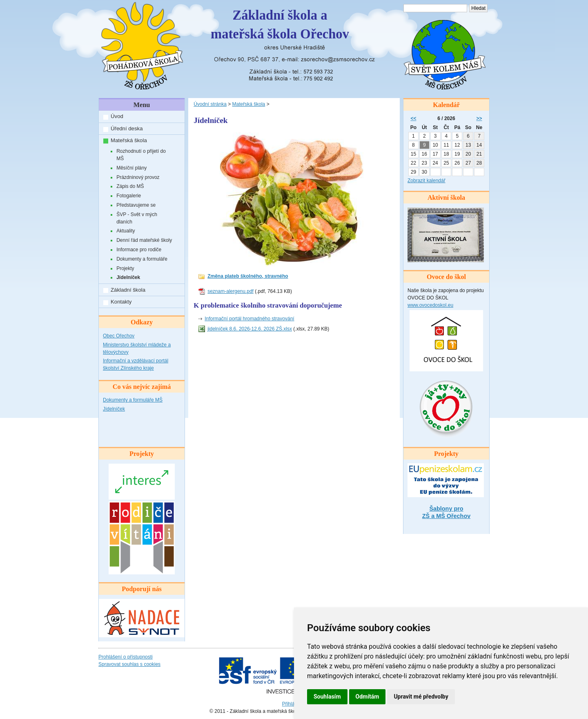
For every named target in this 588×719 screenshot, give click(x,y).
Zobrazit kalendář (427, 181)
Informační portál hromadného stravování (249, 319)
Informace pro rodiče (139, 250)
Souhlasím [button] (327, 697)
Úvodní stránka (210, 104)
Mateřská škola (129, 140)
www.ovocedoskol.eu (430, 305)
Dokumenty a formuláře (142, 259)
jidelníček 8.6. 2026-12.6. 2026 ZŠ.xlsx (250, 329)
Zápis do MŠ (130, 186)
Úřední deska (127, 128)
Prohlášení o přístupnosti (126, 657)
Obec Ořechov (119, 336)
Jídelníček (128, 277)
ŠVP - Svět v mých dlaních (137, 218)
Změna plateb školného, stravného (248, 276)
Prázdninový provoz (138, 177)
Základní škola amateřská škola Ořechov (280, 25)
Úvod (117, 116)
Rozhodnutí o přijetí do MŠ (141, 155)
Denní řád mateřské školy (144, 240)
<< (413, 118)
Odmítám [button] (367, 697)
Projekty (125, 268)
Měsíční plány (131, 168)
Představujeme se (136, 205)
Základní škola (128, 290)
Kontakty (121, 302)
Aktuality (126, 231)
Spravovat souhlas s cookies (129, 664)
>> (479, 118)
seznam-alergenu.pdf (231, 291)
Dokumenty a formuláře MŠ (133, 400)
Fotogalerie (129, 196)
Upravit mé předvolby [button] (421, 697)
